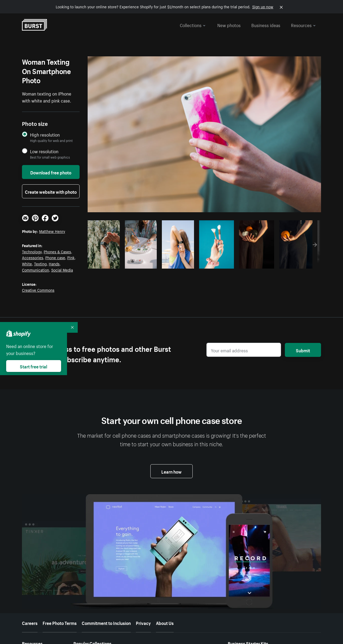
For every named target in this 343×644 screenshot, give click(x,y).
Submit (303, 350)
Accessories (33, 257)
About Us (165, 623)
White (27, 264)
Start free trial (33, 366)
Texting (40, 264)
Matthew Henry (52, 231)
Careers (30, 623)
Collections (193, 25)
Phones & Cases (57, 251)
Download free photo (51, 172)
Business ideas (266, 25)
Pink (71, 257)
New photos (229, 25)
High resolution (45, 135)
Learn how (171, 471)
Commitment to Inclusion (106, 623)
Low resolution (44, 151)
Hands (54, 264)
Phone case (55, 257)
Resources (303, 25)
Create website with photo (51, 191)
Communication (36, 270)
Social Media (62, 270)
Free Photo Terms (60, 623)
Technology (32, 251)
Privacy (143, 623)
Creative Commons (38, 290)
